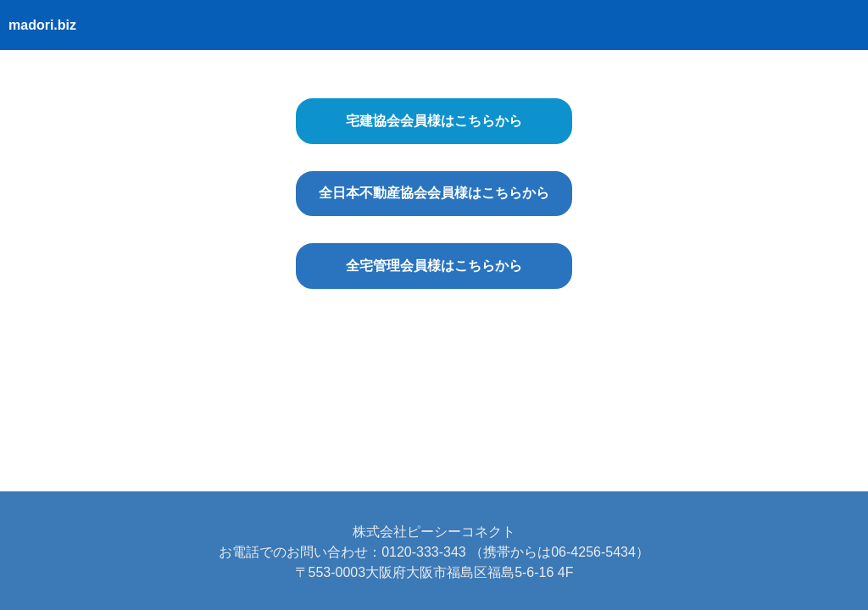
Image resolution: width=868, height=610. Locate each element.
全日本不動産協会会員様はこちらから (434, 193)
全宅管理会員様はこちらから (434, 266)
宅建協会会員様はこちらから (434, 121)
